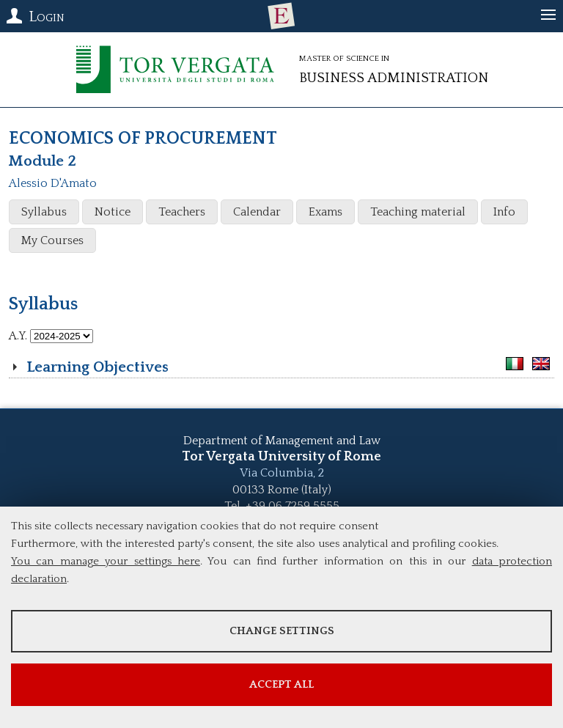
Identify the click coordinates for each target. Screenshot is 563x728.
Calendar (257, 212)
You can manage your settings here (106, 561)
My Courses (52, 240)
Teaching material (418, 212)
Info (504, 212)
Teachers (182, 212)
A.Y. (18, 336)
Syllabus (44, 212)
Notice (113, 212)
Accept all (281, 684)
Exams (325, 212)
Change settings (282, 631)
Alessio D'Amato (53, 183)
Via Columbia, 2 (282, 473)
